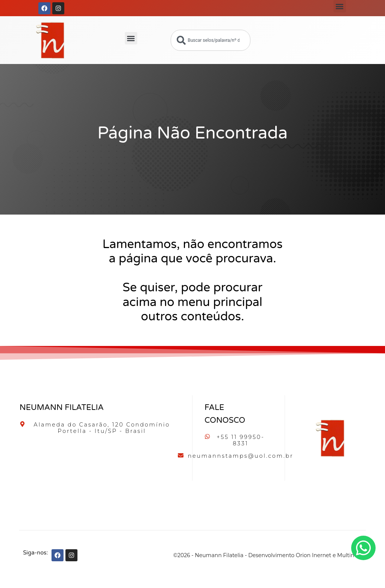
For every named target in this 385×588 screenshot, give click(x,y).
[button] (340, 6)
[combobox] (211, 40)
